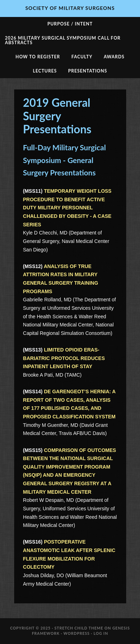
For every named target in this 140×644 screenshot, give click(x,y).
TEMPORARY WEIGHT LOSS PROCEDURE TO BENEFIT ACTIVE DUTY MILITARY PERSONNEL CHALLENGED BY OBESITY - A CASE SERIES (67, 208)
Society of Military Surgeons (70, 8)
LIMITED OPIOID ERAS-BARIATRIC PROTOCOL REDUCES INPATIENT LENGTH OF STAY (64, 358)
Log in (101, 633)
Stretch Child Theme (79, 628)
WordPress (77, 633)
